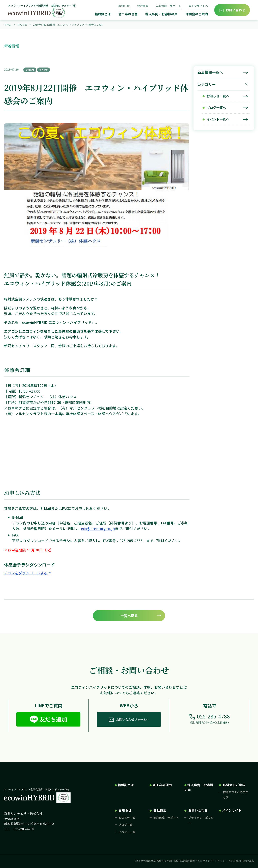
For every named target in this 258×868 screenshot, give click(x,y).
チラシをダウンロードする (26, 573)
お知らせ (124, 6)
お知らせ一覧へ (218, 96)
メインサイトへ (198, 6)
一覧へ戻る (129, 616)
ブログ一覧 (126, 825)
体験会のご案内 (197, 14)
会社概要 (143, 6)
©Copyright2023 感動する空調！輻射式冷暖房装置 (195, 861)
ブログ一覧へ (216, 107)
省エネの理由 (128, 14)
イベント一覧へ (218, 119)
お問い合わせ (235, 10)
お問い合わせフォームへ (133, 719)
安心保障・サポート (168, 6)
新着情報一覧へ (210, 72)
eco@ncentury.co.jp (98, 529)
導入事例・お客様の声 (161, 14)
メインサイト (232, 810)
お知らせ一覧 (127, 818)
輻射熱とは (103, 14)
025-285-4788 (213, 716)
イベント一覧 (127, 832)
